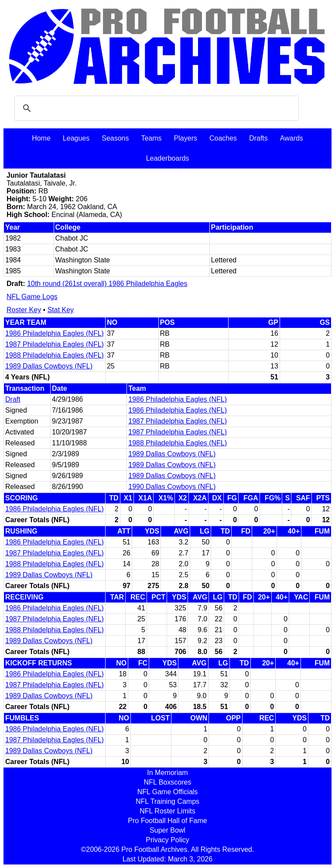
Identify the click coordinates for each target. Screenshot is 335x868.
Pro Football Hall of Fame (167, 821)
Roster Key (24, 310)
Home (41, 138)
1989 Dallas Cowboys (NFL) (49, 366)
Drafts (258, 138)
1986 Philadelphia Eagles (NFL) (55, 333)
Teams (151, 138)
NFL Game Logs (32, 297)
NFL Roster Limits (167, 811)
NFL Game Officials (168, 792)
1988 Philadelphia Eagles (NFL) (55, 355)
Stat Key (61, 310)
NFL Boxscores (168, 782)
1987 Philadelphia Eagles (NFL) (55, 344)
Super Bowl (167, 830)
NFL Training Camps (167, 801)
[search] (155, 108)
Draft (13, 399)
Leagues (76, 138)
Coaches (223, 138)
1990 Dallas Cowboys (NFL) (172, 487)
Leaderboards (168, 158)
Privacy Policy (167, 840)
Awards (292, 138)
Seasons (115, 138)
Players (186, 138)
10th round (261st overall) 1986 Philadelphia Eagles (107, 284)
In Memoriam (167, 773)
